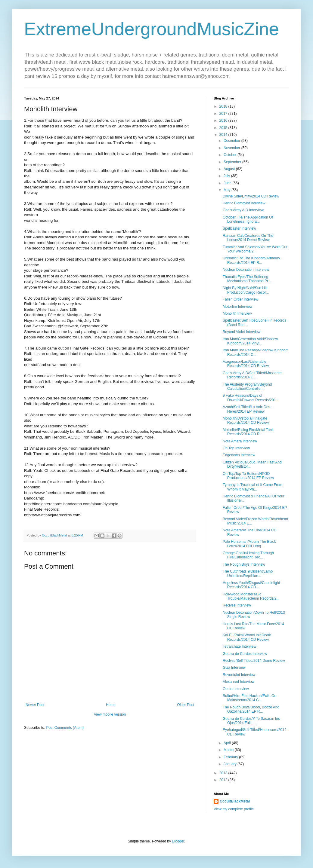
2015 (224, 128)
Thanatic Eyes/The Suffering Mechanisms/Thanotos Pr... (247, 279)
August (230, 169)
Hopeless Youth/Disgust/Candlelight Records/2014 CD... (251, 585)
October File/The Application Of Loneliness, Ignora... (248, 219)
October (231, 155)
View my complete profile (234, 809)
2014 (224, 135)
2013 (224, 773)
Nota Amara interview (240, 441)
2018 (224, 106)
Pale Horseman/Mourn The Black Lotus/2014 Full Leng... (249, 544)
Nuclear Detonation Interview (246, 270)
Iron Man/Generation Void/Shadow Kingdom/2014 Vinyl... (250, 341)
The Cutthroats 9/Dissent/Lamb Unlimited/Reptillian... (248, 573)
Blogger (178, 841)
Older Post (186, 705)
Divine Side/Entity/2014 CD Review (251, 196)
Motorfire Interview (238, 307)
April (228, 743)
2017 (224, 114)
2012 (224, 780)
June (228, 183)
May (228, 190)
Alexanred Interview (239, 682)
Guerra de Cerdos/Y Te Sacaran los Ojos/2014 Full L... (251, 721)
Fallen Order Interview (240, 299)
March (229, 750)
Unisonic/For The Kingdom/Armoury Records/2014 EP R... (251, 260)
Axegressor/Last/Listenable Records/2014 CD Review (246, 364)
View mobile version (110, 714)
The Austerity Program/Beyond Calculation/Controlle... (247, 387)
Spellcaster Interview (239, 228)
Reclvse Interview (237, 605)
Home (111, 705)
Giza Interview (234, 668)
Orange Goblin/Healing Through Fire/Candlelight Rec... (248, 555)
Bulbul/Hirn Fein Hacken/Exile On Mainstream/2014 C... (249, 698)
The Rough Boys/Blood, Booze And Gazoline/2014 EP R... (251, 709)
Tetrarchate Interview (239, 646)
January (231, 764)
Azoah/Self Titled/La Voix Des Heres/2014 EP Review (246, 409)
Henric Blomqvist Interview (244, 203)
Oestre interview (236, 689)
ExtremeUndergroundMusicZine (152, 29)
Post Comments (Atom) (65, 728)
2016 (224, 121)
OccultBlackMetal (235, 801)
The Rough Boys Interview (244, 564)
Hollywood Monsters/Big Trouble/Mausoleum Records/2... (251, 596)
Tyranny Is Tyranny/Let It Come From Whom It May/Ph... (253, 487)
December (232, 141)
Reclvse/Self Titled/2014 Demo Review (254, 661)
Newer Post (35, 705)
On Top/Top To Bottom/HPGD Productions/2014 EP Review (248, 476)
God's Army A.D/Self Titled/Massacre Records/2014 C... (252, 375)
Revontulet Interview (239, 675)
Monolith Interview (237, 313)
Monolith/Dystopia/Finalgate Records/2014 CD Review (246, 420)
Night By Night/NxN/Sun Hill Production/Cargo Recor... (246, 290)
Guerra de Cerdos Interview (245, 654)
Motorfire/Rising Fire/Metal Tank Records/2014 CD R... (248, 432)
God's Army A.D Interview (243, 210)
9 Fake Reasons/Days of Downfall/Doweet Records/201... (251, 398)
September (233, 162)
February (231, 757)
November (232, 148)
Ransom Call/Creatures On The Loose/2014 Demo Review (248, 238)
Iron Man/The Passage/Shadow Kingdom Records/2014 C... (256, 352)
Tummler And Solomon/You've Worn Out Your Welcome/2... (255, 249)
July (227, 176)
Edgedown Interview (239, 455)
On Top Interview (236, 448)
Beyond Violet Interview (242, 332)
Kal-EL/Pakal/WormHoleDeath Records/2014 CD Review (247, 637)
